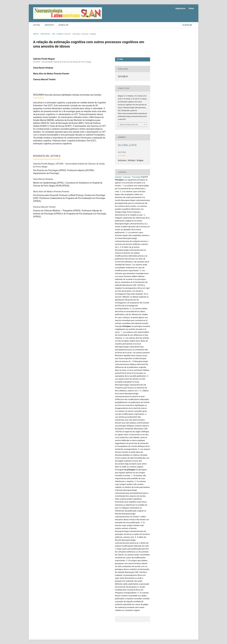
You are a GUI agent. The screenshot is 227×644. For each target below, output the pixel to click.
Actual (37, 25)
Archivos (49, 25)
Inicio (36, 34)
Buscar (187, 25)
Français (127, 177)
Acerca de (63, 25)
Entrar (191, 8)
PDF (121, 59)
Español (118, 177)
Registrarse (180, 8)
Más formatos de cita (129, 125)
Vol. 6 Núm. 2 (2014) (61, 34)
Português (136, 177)
